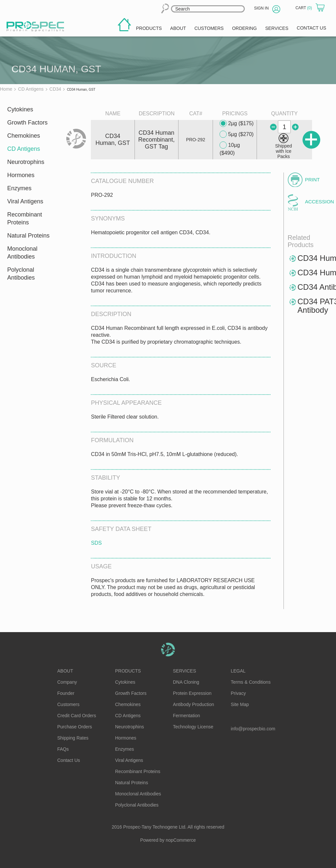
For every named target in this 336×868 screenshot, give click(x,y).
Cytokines (20, 109)
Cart (304, 8)
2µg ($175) (237, 124)
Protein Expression (192, 693)
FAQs (63, 749)
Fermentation (186, 716)
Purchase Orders (75, 727)
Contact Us (69, 760)
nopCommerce (181, 840)
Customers (69, 704)
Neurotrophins (26, 162)
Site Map (240, 704)
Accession (316, 202)
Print (313, 180)
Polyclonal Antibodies (21, 274)
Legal (238, 671)
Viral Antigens (25, 201)
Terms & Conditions (251, 682)
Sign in (261, 8)
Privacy (238, 693)
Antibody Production (193, 704)
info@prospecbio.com (253, 729)
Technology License (193, 727)
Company (67, 682)
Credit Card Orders (77, 716)
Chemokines (24, 136)
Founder (66, 693)
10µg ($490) (230, 149)
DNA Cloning (186, 682)
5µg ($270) (237, 134)
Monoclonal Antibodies (22, 253)
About (65, 671)
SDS (96, 543)
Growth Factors (27, 123)
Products (128, 671)
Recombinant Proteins (25, 218)
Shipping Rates (73, 738)
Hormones (21, 175)
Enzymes (19, 188)
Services (185, 671)
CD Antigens (24, 149)
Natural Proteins (28, 236)
